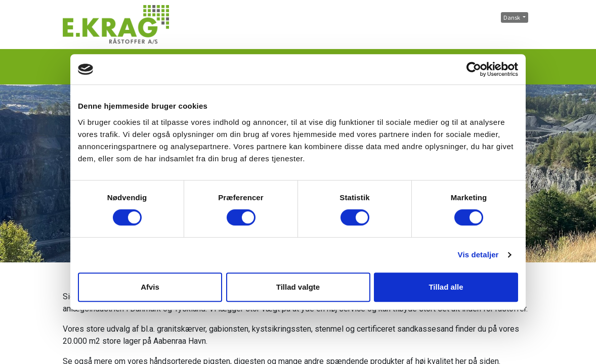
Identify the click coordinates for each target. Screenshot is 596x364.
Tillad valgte (298, 287)
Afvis (150, 287)
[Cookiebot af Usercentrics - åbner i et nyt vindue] (474, 69)
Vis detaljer (478, 255)
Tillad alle (446, 287)
